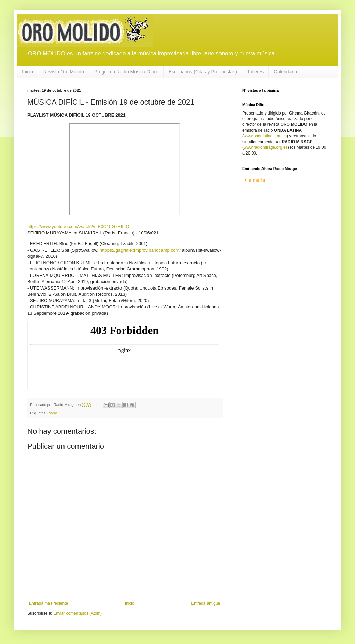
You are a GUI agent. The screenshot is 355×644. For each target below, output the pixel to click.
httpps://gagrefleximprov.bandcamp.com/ (140, 250)
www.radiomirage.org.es (266, 147)
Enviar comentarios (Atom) (77, 613)
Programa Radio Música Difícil (126, 72)
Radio (52, 413)
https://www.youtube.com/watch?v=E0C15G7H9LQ (78, 226)
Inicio (27, 72)
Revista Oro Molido (64, 72)
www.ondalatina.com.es (265, 136)
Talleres (255, 72)
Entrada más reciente (48, 603)
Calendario (285, 72)
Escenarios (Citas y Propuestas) (203, 72)
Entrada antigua (206, 603)
